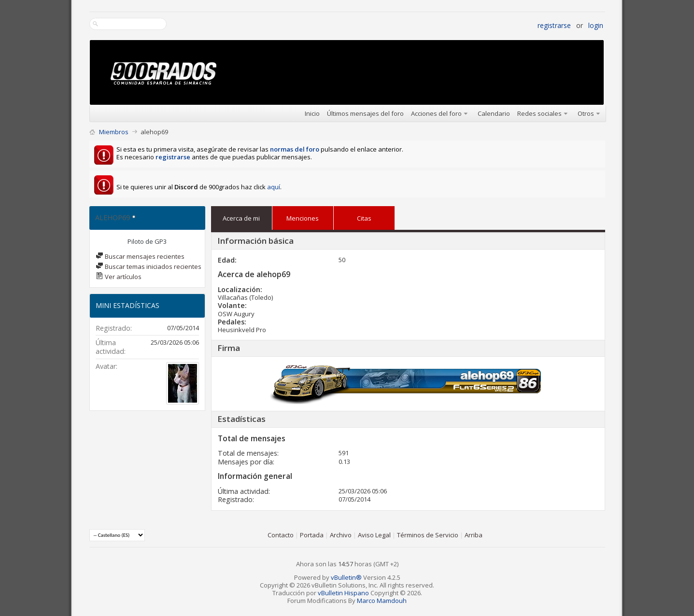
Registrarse (554, 25)
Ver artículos (119, 277)
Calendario (494, 113)
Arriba (474, 535)
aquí (274, 187)
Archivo (341, 535)
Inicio (312, 113)
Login (596, 25)
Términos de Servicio (428, 535)
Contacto (281, 535)
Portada (312, 535)
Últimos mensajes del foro (365, 113)
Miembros (114, 132)
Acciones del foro (436, 113)
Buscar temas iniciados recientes (149, 266)
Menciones (303, 216)
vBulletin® (346, 577)
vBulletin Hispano (343, 593)
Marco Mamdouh (382, 601)
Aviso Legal (374, 535)
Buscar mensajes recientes (140, 256)
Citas (364, 216)
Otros (586, 113)
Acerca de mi (241, 218)
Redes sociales (539, 113)
